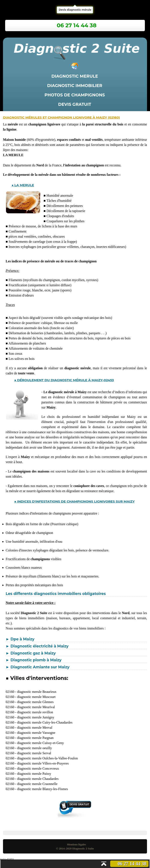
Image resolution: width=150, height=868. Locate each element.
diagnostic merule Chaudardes (38, 779)
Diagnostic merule (75, 76)
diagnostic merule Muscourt (36, 697)
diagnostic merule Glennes (35, 702)
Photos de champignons (75, 95)
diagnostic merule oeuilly (35, 748)
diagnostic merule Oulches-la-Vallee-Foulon (47, 758)
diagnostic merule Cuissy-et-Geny (41, 743)
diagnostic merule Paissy (34, 774)
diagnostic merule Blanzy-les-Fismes (42, 789)
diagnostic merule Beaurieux (37, 692)
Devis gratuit (75, 104)
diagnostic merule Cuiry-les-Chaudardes (45, 722)
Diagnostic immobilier (75, 86)
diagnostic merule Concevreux (38, 768)
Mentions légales (76, 845)
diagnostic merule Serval (34, 753)
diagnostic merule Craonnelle (37, 784)
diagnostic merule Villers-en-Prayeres (43, 763)
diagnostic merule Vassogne (36, 733)
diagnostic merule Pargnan (35, 738)
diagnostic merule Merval (35, 728)
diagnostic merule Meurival (36, 707)
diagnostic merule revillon (35, 712)
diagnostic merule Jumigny (36, 717)
